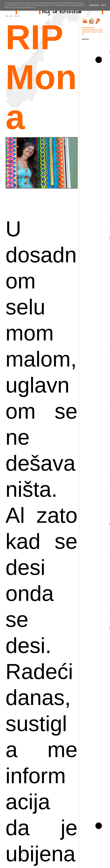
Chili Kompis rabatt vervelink (92, 30)
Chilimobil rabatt (88, 28)
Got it (103, 5)
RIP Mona (41, 77)
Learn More (94, 5)
